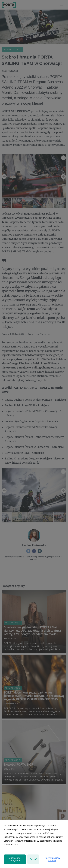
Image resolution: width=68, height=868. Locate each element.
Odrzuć (33, 859)
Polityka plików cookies (52, 859)
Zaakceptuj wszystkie (15, 859)
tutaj (16, 845)
